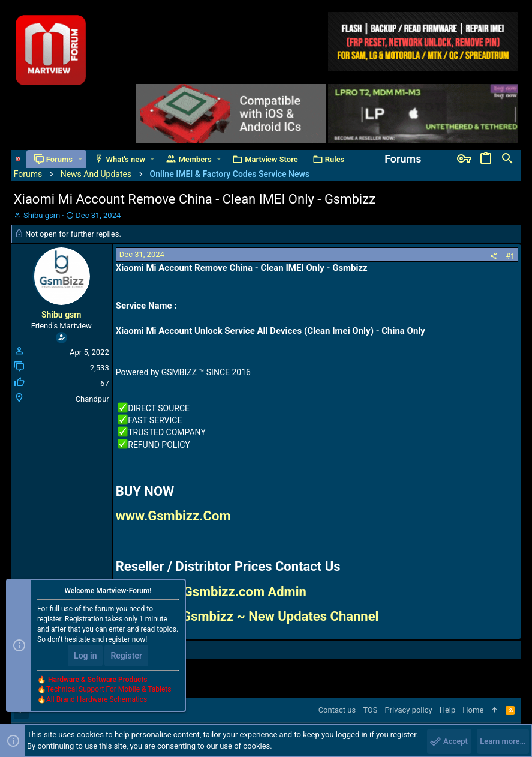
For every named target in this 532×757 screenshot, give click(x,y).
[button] (80, 159)
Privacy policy (408, 710)
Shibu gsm (42, 215)
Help (448, 710)
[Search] (507, 159)
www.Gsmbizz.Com (173, 516)
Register (126, 656)
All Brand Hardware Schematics (97, 699)
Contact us (337, 710)
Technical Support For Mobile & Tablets (109, 689)
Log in (85, 656)
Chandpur (92, 399)
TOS (370, 710)
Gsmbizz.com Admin (245, 592)
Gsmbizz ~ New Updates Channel (280, 616)
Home (473, 710)
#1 (510, 256)
